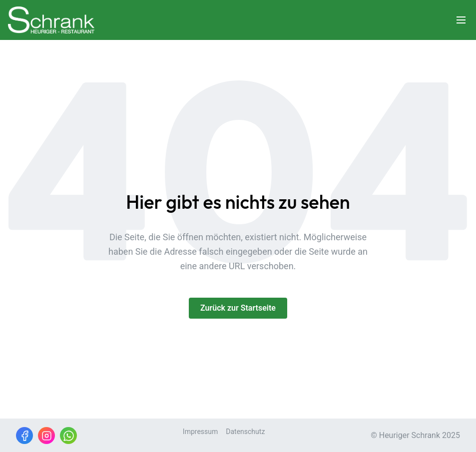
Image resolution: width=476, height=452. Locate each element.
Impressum (200, 432)
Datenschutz (245, 432)
